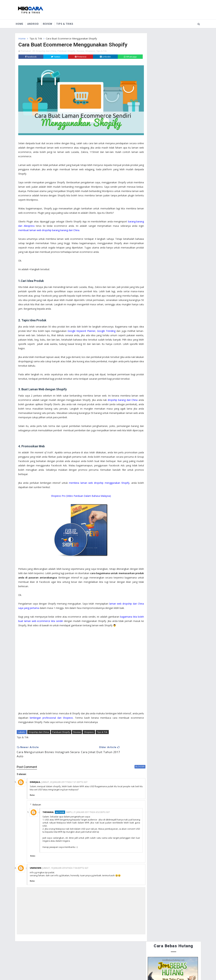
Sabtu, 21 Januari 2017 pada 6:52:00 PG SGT (88, 808)
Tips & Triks (66, 23)
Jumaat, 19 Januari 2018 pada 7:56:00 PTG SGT (65, 864)
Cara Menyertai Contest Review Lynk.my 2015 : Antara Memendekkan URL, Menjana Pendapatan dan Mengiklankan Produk (171, 171)
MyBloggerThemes (133, 970)
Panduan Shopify (66, 50)
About (36, 954)
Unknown (36, 864)
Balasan (37, 801)
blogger (133, 762)
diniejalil (35, 778)
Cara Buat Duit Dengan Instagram (181, 217)
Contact (51, 954)
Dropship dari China (46, 50)
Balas (32, 791)
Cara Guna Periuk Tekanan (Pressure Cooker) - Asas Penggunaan (178, 204)
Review (49, 23)
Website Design (93, 970)
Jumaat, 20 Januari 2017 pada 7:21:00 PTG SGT (64, 778)
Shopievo (90, 50)
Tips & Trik (36, 38)
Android (34, 23)
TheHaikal (48, 808)
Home (21, 23)
